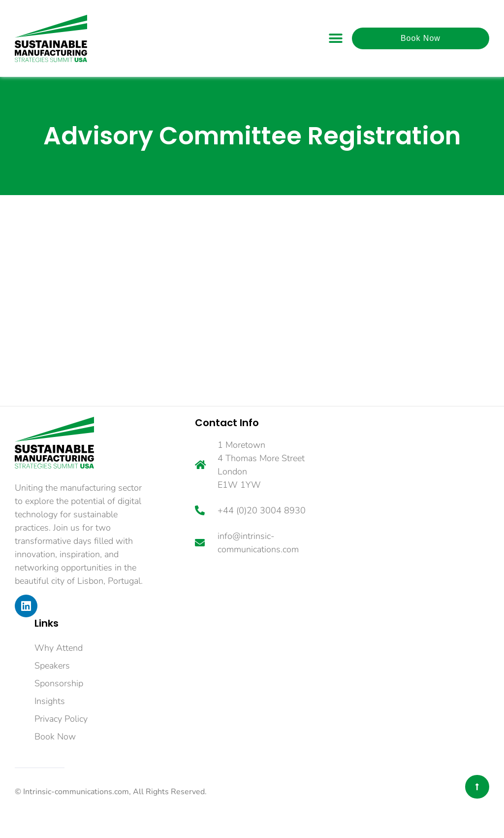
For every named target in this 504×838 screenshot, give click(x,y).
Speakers (52, 666)
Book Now (55, 737)
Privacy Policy (61, 719)
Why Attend (59, 648)
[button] (336, 38)
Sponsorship (59, 683)
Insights (50, 701)
